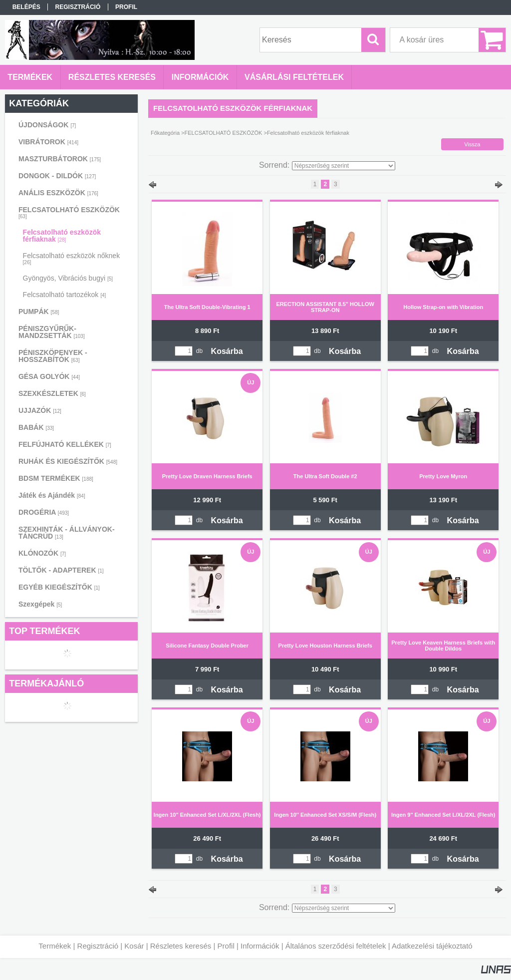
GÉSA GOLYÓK (49, 376)
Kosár (134, 946)
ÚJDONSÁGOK (47, 125)
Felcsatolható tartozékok (65, 295)
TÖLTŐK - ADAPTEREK (61, 570)
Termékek (55, 946)
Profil (226, 946)
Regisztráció (98, 946)
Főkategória (165, 133)
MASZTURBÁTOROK (60, 159)
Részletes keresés (181, 946)
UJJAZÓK (40, 410)
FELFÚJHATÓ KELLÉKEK (65, 444)
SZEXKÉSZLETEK (52, 393)
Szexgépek (40, 604)
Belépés (26, 7)
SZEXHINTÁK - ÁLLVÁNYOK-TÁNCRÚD (67, 533)
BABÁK (36, 427)
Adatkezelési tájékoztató (432, 946)
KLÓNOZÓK (42, 553)
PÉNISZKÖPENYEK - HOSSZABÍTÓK (53, 356)
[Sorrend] (344, 166)
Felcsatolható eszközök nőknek (72, 258)
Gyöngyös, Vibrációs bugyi (68, 278)
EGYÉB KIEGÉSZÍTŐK (59, 587)
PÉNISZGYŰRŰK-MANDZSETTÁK (52, 332)
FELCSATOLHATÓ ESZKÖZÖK (224, 133)
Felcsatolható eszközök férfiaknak (62, 236)
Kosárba (227, 351)
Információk (260, 946)
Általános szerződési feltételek (336, 946)
